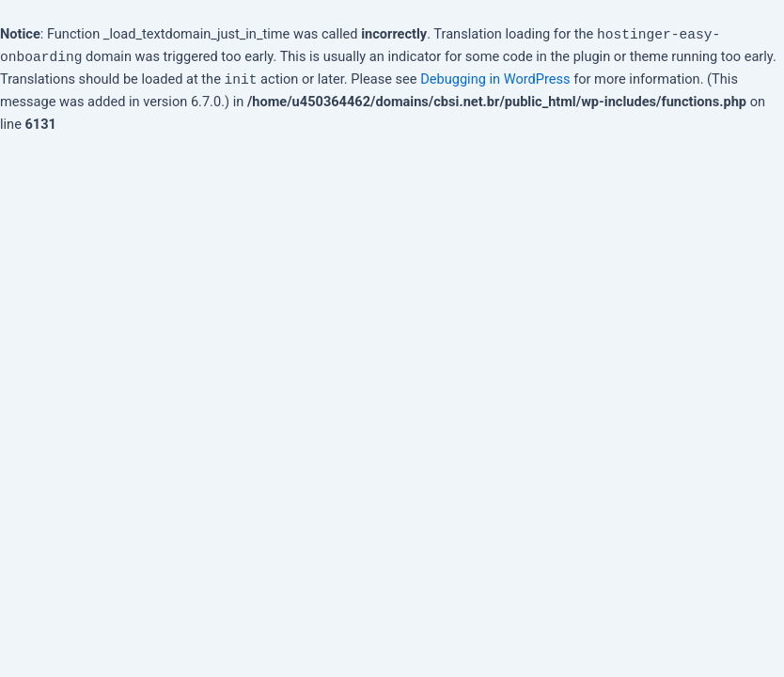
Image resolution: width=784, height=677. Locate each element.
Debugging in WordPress (495, 79)
